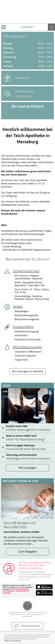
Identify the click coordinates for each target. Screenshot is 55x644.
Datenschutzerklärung (13, 641)
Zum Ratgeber (28, 551)
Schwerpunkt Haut (26, 271)
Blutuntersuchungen (27, 347)
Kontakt (27, 27)
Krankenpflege (23, 327)
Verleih (18, 306)
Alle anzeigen (27, 468)
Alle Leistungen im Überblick (27, 371)
